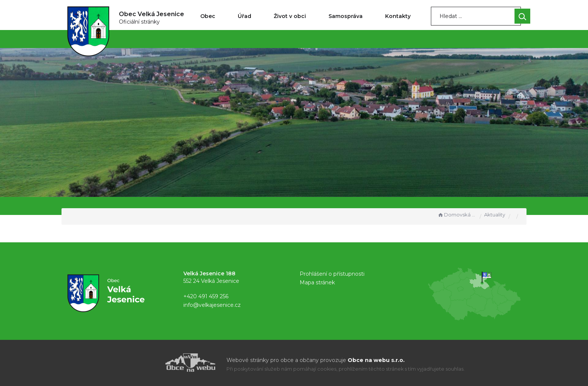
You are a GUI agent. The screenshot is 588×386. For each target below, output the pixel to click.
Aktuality (495, 215)
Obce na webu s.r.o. (376, 360)
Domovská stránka (457, 215)
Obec (208, 16)
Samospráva (346, 16)
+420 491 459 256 (206, 296)
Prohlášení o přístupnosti (332, 274)
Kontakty (398, 16)
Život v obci (290, 16)
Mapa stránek (317, 282)
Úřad (244, 16)
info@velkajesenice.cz (212, 305)
